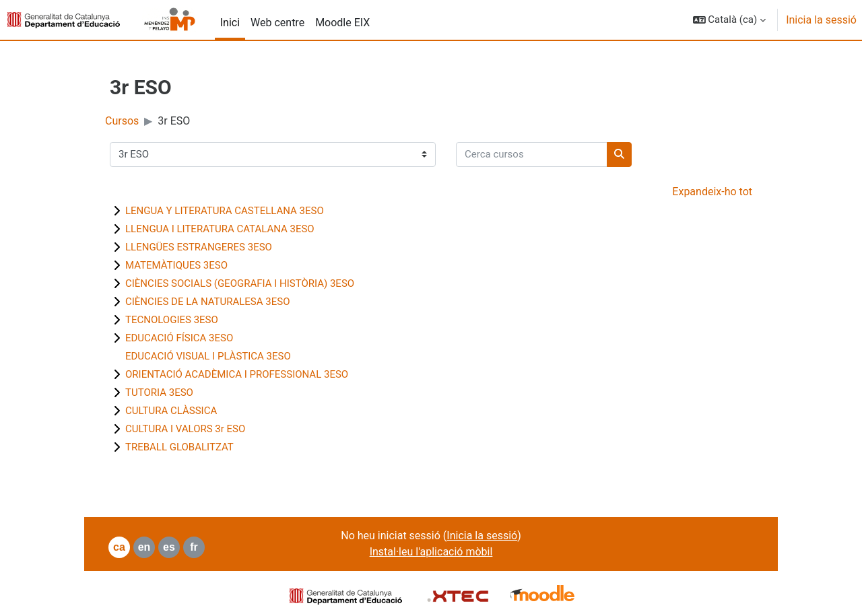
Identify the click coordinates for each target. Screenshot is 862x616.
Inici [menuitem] (230, 23)
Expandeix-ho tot (712, 192)
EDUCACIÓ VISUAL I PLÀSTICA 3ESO (208, 356)
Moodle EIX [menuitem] (342, 23)
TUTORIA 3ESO (159, 392)
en (144, 547)
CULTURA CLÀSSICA (171, 411)
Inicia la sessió (821, 20)
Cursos (122, 121)
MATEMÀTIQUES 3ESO (176, 265)
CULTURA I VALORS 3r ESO (185, 429)
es (169, 547)
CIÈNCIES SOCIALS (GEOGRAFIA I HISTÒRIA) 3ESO (240, 283)
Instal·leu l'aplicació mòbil (431, 552)
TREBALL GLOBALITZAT (179, 447)
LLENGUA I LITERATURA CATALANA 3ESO (220, 229)
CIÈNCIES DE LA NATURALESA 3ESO (207, 302)
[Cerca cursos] (532, 155)
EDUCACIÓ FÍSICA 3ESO (179, 338)
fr (194, 547)
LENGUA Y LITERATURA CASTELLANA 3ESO (225, 211)
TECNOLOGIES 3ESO (172, 320)
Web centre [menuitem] (277, 23)
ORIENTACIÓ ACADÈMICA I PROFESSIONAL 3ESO (237, 374)
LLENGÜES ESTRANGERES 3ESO (199, 247)
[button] (730, 20)
